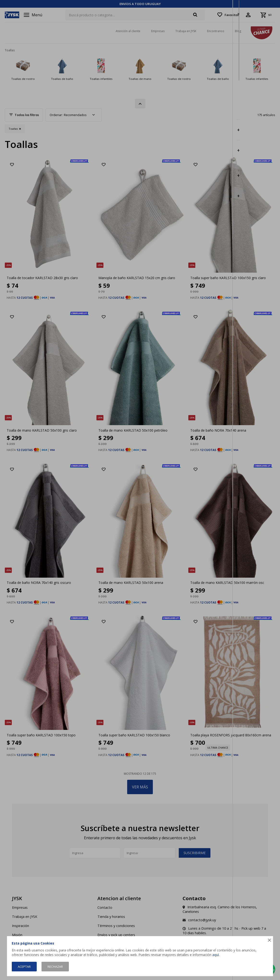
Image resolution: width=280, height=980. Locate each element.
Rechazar (55, 967)
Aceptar (24, 967)
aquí (216, 955)
